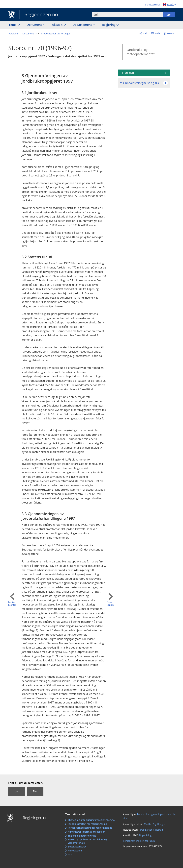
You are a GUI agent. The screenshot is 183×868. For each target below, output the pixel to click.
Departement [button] (83, 25)
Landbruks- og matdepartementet (140, 52)
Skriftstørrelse (153, 5)
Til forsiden (127, 73)
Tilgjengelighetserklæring (82, 836)
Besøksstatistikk (77, 847)
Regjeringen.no (39, 15)
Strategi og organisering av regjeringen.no (91, 820)
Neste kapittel (111, 604)
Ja (16, 791)
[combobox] (127, 15)
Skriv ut (171, 33)
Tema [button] (13, 25)
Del (145, 33)
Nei (35, 791)
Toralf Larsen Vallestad (151, 830)
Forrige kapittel (12, 604)
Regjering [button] (109, 25)
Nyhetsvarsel (75, 851)
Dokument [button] (35, 25)
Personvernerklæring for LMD (139, 841)
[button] (29, 34)
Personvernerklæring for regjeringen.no (90, 828)
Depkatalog (145, 835)
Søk (169, 15)
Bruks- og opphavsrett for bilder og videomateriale (87, 841)
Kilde (157, 33)
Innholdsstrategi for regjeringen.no (87, 824)
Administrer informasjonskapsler (86, 832)
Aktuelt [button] (58, 25)
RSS (70, 855)
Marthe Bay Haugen (155, 824)
